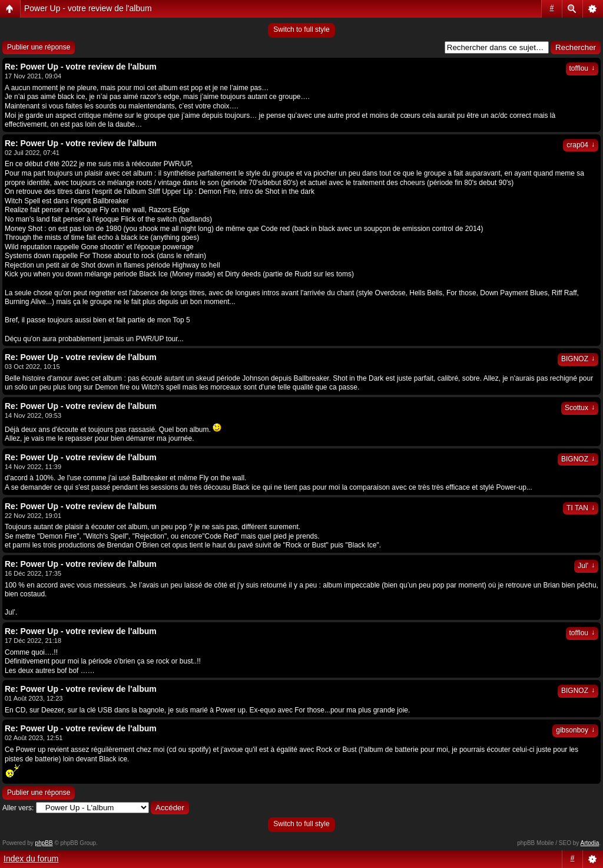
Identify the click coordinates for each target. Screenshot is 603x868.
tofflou (582, 68)
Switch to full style (301, 29)
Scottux (580, 408)
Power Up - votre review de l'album (88, 8)
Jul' (586, 566)
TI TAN (581, 508)
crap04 (581, 145)
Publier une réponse (39, 47)
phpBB (44, 843)
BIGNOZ (578, 359)
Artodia (590, 843)
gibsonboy (575, 730)
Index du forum (31, 859)
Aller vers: (18, 808)
